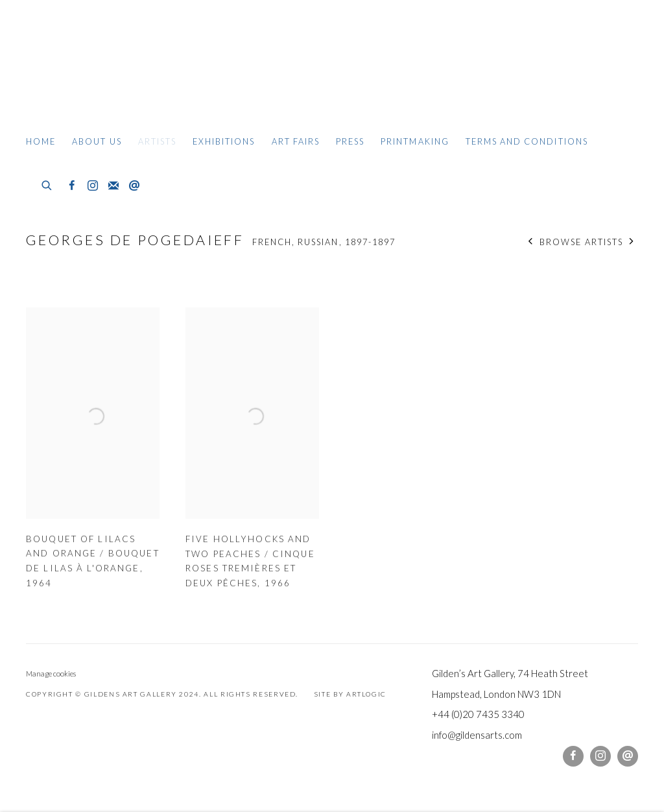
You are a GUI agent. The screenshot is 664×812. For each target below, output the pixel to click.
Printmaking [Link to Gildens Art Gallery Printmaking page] (415, 141)
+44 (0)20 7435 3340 (478, 714)
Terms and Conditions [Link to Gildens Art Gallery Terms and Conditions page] (527, 141)
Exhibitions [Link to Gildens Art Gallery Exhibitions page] (224, 141)
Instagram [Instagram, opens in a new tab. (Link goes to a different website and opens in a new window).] (93, 186)
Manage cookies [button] (51, 674)
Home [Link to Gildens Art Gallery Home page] (41, 141)
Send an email (134, 186)
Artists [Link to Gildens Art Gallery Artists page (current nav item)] (157, 141)
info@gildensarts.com (477, 735)
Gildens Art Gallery (65, 63)
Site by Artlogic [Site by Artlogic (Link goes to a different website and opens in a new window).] (350, 694)
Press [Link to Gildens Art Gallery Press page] (350, 141)
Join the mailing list (113, 186)
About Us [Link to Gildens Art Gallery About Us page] (97, 141)
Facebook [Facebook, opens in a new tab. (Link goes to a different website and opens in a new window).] (72, 186)
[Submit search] (47, 184)
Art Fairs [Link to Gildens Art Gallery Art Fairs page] (296, 141)
